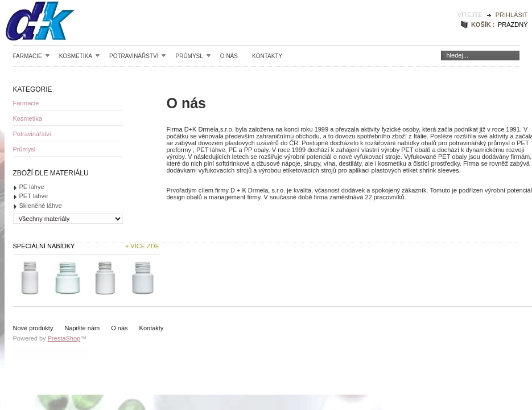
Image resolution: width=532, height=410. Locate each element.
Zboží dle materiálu (51, 173)
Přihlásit (512, 15)
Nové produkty (33, 328)
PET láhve (34, 196)
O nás (229, 56)
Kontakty (267, 56)
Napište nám (82, 328)
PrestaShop (64, 338)
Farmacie (32, 56)
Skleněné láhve (41, 206)
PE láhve (32, 187)
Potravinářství (138, 56)
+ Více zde (142, 246)
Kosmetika (80, 56)
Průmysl (193, 56)
